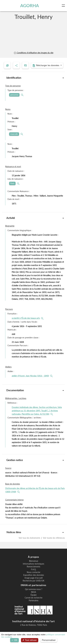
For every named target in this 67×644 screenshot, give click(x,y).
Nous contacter (34, 572)
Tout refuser (30, 640)
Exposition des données (34, 575)
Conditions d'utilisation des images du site (33, 53)
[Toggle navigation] (64, 6)
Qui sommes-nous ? (34, 589)
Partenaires (34, 601)
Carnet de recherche (33, 598)
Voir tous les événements (30, 538)
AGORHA (30, 6)
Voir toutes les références (54, 538)
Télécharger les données (46, 65)
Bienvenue (34, 561)
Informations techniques (33, 564)
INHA (33, 592)
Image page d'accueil (33, 578)
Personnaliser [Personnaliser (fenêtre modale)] (49, 640)
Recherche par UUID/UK (33, 581)
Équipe (34, 595)
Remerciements (33, 567)
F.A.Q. (34, 569)
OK (14, 640)
